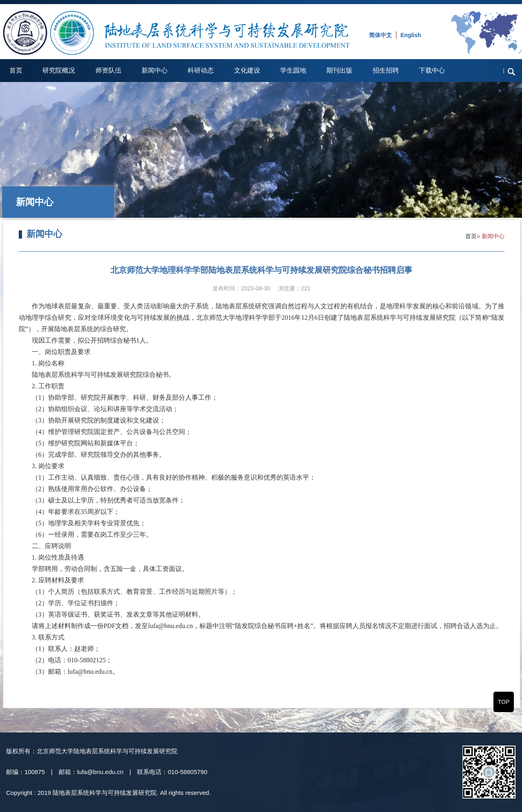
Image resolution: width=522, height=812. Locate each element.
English (411, 35)
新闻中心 (155, 70)
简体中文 (380, 35)
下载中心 (432, 70)
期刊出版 (339, 70)
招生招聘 (386, 70)
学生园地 (293, 70)
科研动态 (201, 70)
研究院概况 (59, 70)
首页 (16, 70)
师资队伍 (108, 70)
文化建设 (247, 70)
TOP (504, 702)
